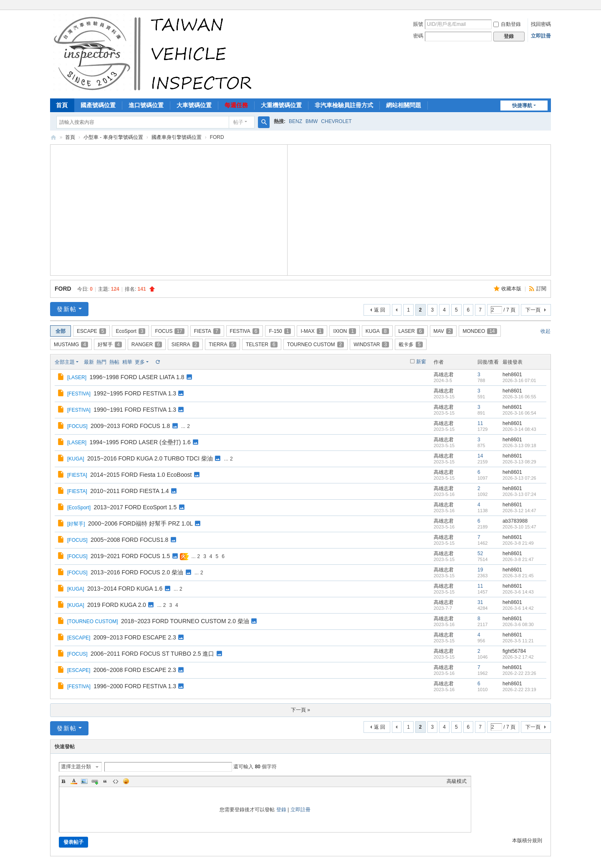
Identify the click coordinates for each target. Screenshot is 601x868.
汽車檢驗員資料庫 (53, 137)
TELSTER (262, 345)
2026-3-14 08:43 (519, 429)
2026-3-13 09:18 (519, 445)
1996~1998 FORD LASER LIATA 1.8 (137, 377)
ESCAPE (91, 331)
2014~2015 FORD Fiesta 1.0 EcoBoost (141, 475)
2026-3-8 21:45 (518, 576)
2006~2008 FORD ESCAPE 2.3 (135, 670)
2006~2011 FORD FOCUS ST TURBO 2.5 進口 (152, 654)
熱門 (101, 362)
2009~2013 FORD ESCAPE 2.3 (135, 637)
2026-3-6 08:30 (518, 624)
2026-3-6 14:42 (518, 608)
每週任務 (236, 105)
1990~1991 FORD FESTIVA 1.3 (135, 410)
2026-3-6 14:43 (518, 592)
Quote (105, 781)
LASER (411, 331)
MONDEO (480, 331)
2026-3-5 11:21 (518, 641)
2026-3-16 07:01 (519, 380)
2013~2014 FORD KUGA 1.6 (125, 589)
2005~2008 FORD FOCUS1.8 (129, 540)
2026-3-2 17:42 (518, 657)
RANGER (147, 345)
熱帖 (114, 362)
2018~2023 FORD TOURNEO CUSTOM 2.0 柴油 (185, 621)
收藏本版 (512, 289)
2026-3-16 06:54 (519, 413)
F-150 (280, 331)
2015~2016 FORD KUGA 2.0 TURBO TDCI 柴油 (150, 458)
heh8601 (512, 375)
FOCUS (169, 331)
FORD (63, 289)
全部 (61, 331)
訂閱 (541, 289)
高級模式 (457, 781)
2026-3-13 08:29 (519, 462)
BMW (312, 121)
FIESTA (207, 331)
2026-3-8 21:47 (518, 559)
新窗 (421, 362)
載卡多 (411, 345)
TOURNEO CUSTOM (316, 345)
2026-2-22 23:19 (519, 689)
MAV (443, 331)
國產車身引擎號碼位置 (177, 137)
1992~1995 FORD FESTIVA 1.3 (135, 393)
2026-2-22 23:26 (519, 673)
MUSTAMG (71, 345)
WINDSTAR (371, 345)
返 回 (380, 310)
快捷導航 (522, 106)
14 (480, 456)
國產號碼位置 (98, 105)
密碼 (418, 36)
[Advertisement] (169, 209)
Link (95, 781)
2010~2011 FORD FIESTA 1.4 (129, 491)
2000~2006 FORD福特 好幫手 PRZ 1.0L (140, 523)
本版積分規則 (527, 840)
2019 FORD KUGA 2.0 (117, 605)
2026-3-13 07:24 (519, 494)
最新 (89, 362)
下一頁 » (300, 710)
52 (480, 554)
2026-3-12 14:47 (519, 511)
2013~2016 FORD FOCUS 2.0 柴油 (137, 572)
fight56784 (514, 651)
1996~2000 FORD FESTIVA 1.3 (135, 686)
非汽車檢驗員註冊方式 (344, 105)
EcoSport (130, 331)
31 (480, 602)
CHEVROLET (336, 121)
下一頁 (533, 310)
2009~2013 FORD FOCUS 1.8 (130, 426)
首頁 (62, 105)
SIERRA (185, 345)
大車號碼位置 (194, 105)
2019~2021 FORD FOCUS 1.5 (130, 556)
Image (84, 781)
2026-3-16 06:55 (519, 397)
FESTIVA (245, 331)
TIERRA (222, 345)
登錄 (281, 810)
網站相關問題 (404, 105)
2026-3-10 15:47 (519, 527)
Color (74, 781)
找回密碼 (541, 24)
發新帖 (67, 309)
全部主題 (65, 362)
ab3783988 (515, 521)
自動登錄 (507, 24)
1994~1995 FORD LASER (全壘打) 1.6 (140, 442)
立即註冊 (541, 36)
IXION (344, 331)
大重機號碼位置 (281, 105)
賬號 (418, 24)
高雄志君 (444, 375)
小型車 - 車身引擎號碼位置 (113, 137)
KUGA (377, 331)
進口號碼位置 (146, 105)
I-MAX (312, 331)
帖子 (238, 122)
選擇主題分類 (76, 767)
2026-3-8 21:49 (518, 543)
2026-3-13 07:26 (519, 478)
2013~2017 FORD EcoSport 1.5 (135, 507)
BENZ (295, 121)
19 (480, 570)
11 (480, 423)
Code (116, 781)
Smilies (126, 781)
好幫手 (110, 345)
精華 (127, 362)
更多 (140, 362)
